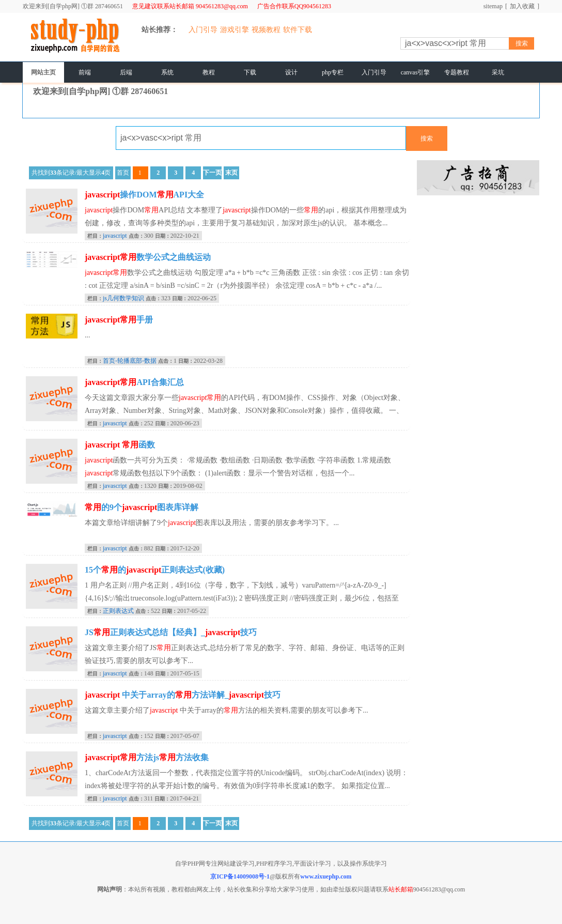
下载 (250, 72)
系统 (167, 72)
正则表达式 (118, 611)
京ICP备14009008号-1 (240, 876)
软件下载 (298, 30)
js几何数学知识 (123, 298)
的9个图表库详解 (142, 507)
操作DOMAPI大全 (144, 195)
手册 (119, 320)
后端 (126, 72)
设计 (291, 72)
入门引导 (203, 30)
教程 (209, 72)
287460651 (109, 6)
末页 (231, 173)
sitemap (493, 6)
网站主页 (43, 72)
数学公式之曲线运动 (148, 257)
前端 (85, 72)
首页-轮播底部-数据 (130, 361)
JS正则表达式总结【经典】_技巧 (171, 632)
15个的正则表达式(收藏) (155, 570)
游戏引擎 (235, 30)
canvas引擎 (416, 72)
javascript (115, 236)
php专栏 (333, 72)
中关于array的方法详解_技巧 (183, 695)
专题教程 (457, 72)
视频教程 (266, 30)
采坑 (498, 72)
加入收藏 (522, 6)
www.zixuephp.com (326, 876)
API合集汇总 (134, 382)
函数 (120, 445)
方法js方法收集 (147, 757)
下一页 (212, 173)
